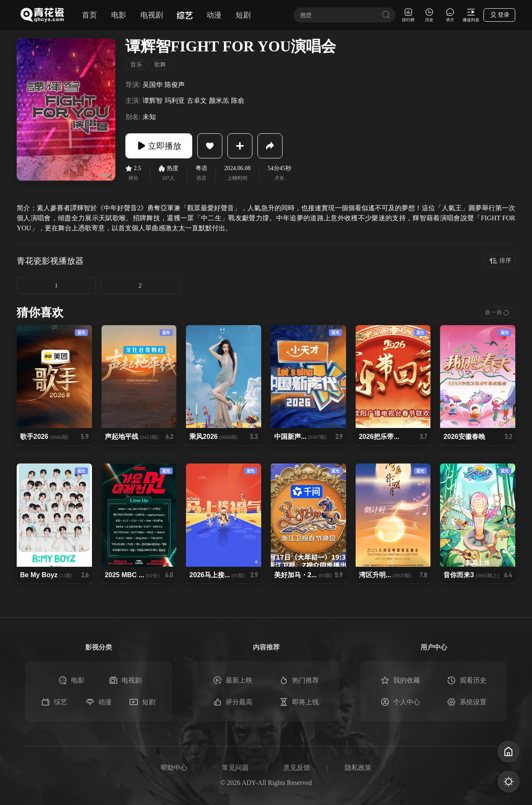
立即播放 (159, 146)
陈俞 (238, 101)
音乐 (136, 65)
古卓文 (197, 101)
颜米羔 (219, 101)
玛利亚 (175, 101)
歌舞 (160, 65)
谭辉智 (153, 101)
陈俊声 (175, 85)
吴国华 (153, 85)
